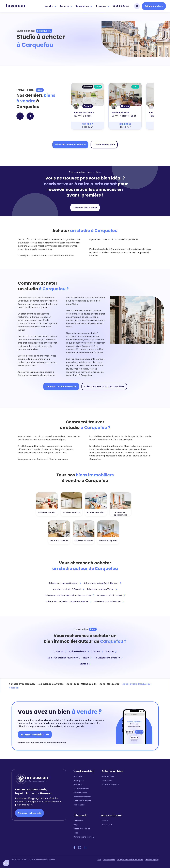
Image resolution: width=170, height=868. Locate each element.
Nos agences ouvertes (51, 684)
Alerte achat (107, 781)
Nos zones (78, 785)
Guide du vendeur (81, 789)
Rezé (87, 658)
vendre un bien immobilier (48, 720)
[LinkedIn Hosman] (85, 848)
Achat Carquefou (110, 684)
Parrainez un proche (82, 801)
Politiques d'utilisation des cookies (130, 860)
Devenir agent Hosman (84, 837)
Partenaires (78, 821)
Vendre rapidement (82, 797)
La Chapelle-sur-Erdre (109, 658)
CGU (99, 860)
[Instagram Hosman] (80, 848)
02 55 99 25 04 (121, 6)
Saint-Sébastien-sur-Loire (64, 658)
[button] (6, 863)
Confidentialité (109, 860)
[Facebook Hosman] (74, 848)
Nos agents (79, 781)
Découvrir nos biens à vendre (70, 145)
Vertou (111, 651)
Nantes (85, 664)
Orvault (97, 651)
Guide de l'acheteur (110, 785)
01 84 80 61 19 (107, 825)
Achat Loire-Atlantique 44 (82, 684)
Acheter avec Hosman (22, 684)
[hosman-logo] (16, 6)
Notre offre (78, 777)
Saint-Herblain (79, 651)
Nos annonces (108, 777)
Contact (105, 821)
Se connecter (79, 805)
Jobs (76, 833)
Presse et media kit (82, 829)
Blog (76, 825)
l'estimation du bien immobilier (50, 723)
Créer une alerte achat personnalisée (104, 386)
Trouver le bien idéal (104, 145)
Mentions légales (152, 860)
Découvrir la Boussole (29, 813)
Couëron (60, 651)
